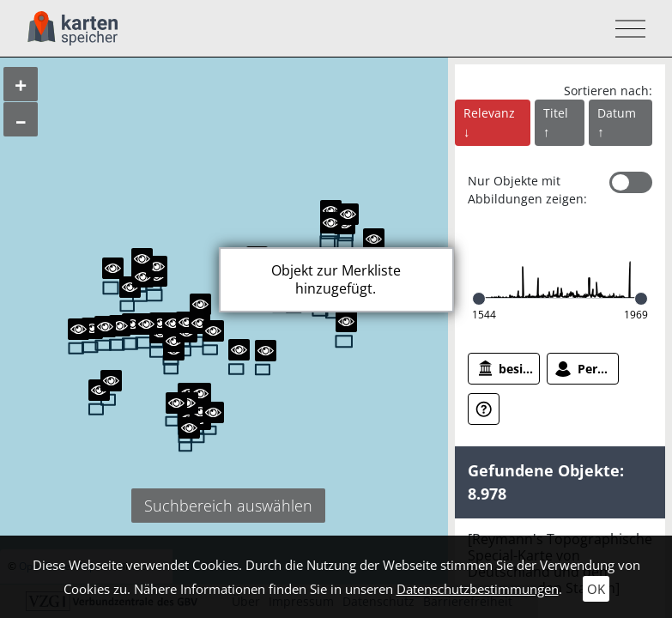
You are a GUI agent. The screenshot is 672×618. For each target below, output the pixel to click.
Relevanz (489, 113)
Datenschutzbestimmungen (478, 589)
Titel (556, 113)
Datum (617, 113)
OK (596, 589)
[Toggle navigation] (625, 29)
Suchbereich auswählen (228, 506)
